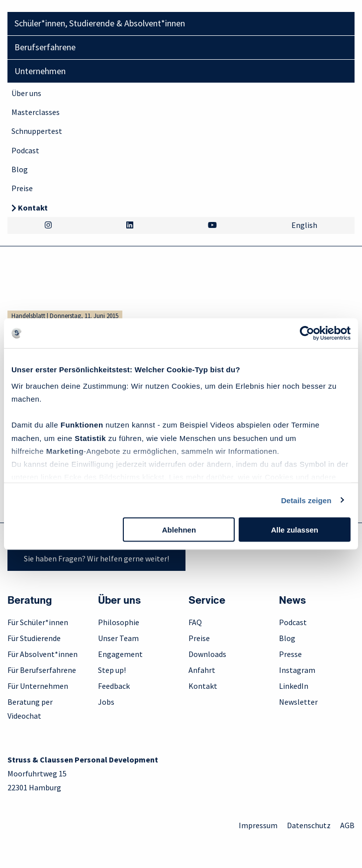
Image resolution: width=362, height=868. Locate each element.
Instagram (297, 670)
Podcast (25, 150)
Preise (22, 188)
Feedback (114, 686)
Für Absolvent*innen (43, 654)
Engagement (120, 654)
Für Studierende (34, 638)
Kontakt (33, 208)
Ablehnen (179, 530)
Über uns (26, 93)
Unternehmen (40, 71)
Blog (20, 169)
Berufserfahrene (45, 47)
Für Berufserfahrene (42, 670)
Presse (290, 654)
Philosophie (119, 622)
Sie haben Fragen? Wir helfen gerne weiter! (96, 558)
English (304, 225)
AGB (347, 825)
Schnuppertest (37, 131)
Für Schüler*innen (38, 622)
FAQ (195, 622)
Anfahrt (202, 670)
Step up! (112, 670)
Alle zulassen (295, 530)
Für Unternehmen (38, 686)
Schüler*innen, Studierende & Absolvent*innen (100, 23)
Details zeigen (306, 500)
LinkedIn (294, 686)
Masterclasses (36, 112)
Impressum (258, 825)
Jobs (106, 702)
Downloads (207, 654)
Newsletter (298, 702)
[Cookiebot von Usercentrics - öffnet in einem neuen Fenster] (307, 333)
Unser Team (118, 638)
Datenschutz (309, 825)
